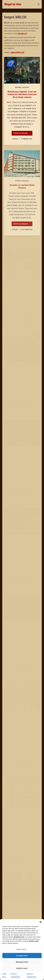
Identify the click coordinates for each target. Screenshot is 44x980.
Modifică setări (22, 968)
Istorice (18, 187)
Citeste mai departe (22, 134)
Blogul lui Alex (13, 4)
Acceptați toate (22, 956)
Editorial (18, 88)
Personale (25, 187)
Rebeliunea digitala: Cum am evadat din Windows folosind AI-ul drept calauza (22, 95)
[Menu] (39, 4)
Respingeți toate (22, 962)
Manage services (21, 949)
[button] (40, 922)
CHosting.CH (22, 34)
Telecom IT (26, 88)
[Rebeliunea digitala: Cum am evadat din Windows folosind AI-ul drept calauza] (22, 70)
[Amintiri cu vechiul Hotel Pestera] (22, 170)
